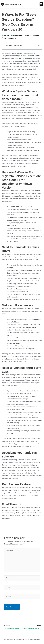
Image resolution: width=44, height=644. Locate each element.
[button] (41, 4)
